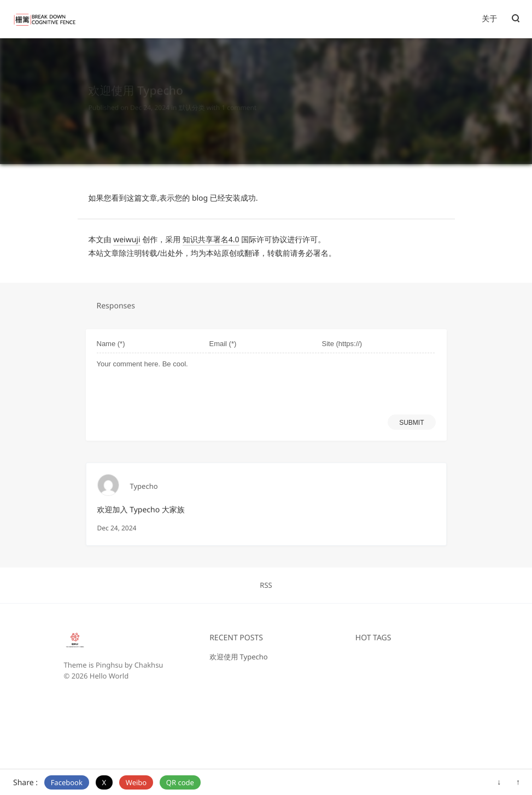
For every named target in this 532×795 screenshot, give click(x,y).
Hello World (109, 676)
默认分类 (192, 98)
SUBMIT (411, 423)
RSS (266, 585)
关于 (489, 19)
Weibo (136, 782)
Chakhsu (149, 665)
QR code (180, 782)
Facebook (67, 782)
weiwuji (127, 240)
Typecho (144, 486)
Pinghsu (109, 665)
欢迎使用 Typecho (238, 657)
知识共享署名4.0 (211, 240)
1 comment (239, 98)
